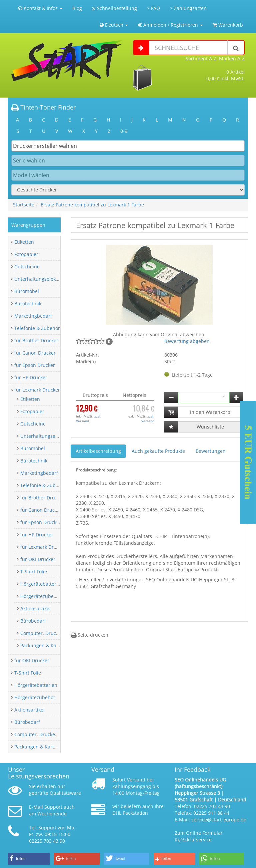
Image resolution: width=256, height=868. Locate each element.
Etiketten (24, 242)
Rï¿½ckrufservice (193, 840)
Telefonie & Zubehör (37, 328)
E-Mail (36, 807)
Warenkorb (228, 25)
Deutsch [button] (114, 25)
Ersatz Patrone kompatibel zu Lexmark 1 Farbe (92, 205)
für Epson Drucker (35, 365)
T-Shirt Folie (34, 572)
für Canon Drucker (35, 353)
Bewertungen (211, 451)
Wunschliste (210, 427)
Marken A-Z (232, 58)
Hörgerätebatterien (42, 584)
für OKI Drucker (38, 559)
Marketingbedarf (33, 316)
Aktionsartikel (35, 608)
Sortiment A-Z (201, 58)
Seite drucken (89, 635)
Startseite (24, 205)
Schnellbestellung (114, 8)
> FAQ (153, 8)
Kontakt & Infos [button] (40, 8)
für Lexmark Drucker (37, 390)
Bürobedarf (33, 621)
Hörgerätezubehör (41, 596)
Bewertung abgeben (187, 341)
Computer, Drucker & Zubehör (54, 633)
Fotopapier (26, 254)
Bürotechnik (28, 303)
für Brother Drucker (36, 340)
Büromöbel (27, 291)
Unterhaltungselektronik (41, 279)
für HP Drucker (31, 377)
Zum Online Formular (199, 833)
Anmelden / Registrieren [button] (170, 25)
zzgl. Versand (89, 419)
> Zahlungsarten (188, 8)
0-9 (124, 131)
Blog (77, 8)
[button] (29, 859)
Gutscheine (27, 267)
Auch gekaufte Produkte (158, 451)
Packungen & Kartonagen (48, 645)
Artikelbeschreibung (98, 451)
